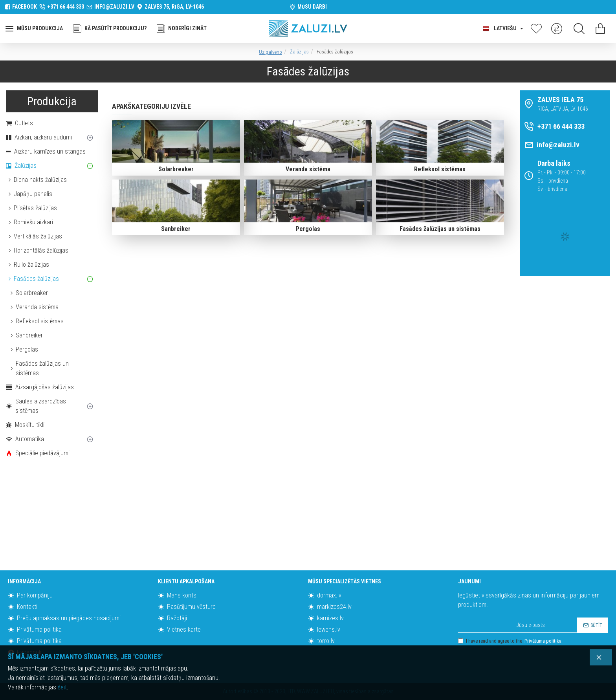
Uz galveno (270, 52)
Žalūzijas (299, 52)
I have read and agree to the (510, 641)
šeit (62, 687)
